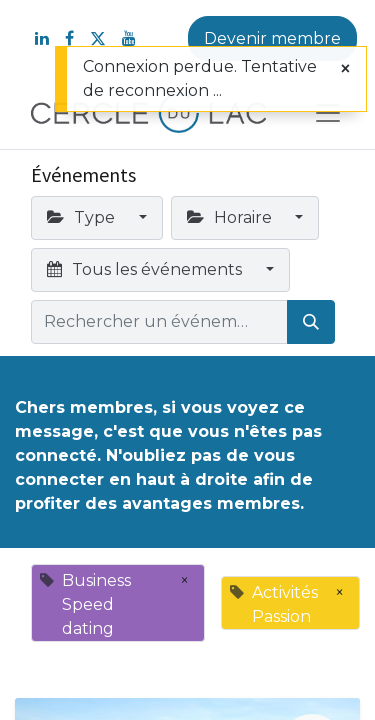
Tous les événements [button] (146, 269)
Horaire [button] (231, 217)
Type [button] (83, 217)
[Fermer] (345, 69)
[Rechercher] (311, 322)
